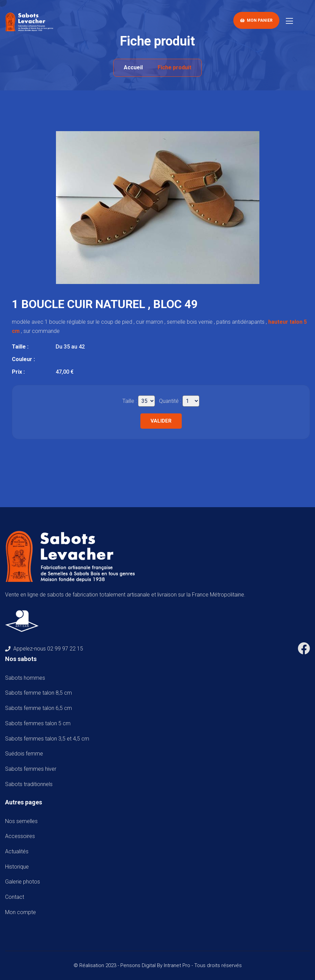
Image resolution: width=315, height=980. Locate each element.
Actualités (17, 851)
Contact (15, 897)
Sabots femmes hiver (32, 769)
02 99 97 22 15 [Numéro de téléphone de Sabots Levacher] (65, 649)
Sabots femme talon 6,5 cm (40, 708)
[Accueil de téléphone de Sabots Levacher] (31, 22)
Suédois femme (25, 754)
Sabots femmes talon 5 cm (39, 723)
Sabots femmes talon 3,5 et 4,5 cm (48, 739)
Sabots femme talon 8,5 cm (40, 693)
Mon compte (21, 912)
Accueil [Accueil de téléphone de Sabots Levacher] (133, 67)
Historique (17, 867)
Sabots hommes (26, 678)
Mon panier (256, 20)
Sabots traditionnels (30, 784)
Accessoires (20, 836)
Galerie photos (23, 882)
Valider (161, 421)
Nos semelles (21, 821)
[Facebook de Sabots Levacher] (304, 651)
